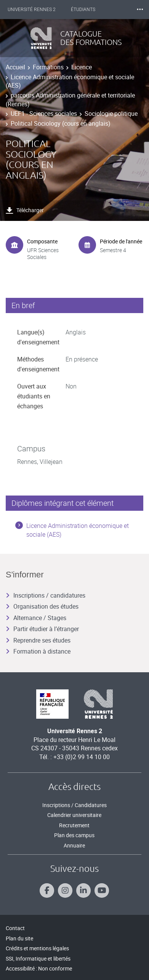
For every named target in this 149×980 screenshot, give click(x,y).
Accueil (15, 67)
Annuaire (74, 845)
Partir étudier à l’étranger (42, 629)
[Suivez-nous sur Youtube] (102, 890)
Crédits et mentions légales (37, 948)
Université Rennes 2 (32, 10)
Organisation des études (42, 606)
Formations (48, 67)
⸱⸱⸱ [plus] (140, 9)
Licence (82, 67)
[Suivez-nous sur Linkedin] (83, 890)
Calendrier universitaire (74, 815)
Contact (15, 928)
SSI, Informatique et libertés (38, 958)
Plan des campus (74, 835)
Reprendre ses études (38, 640)
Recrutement (74, 825)
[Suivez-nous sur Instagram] (65, 890)
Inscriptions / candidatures (46, 595)
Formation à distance (38, 651)
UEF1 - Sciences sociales (44, 114)
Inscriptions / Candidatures (74, 805)
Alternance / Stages (36, 618)
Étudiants (83, 10)
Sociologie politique (111, 114)
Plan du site (19, 938)
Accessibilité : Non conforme (39, 968)
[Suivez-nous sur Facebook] (47, 890)
